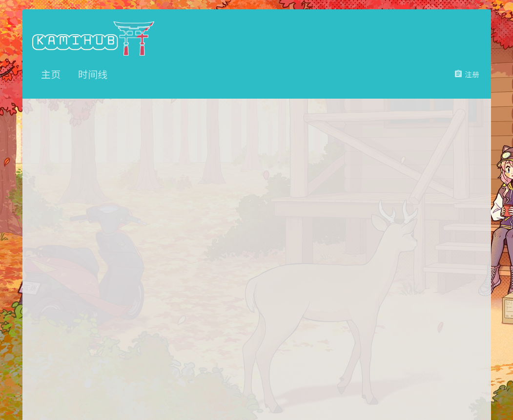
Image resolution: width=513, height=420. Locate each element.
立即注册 (276, 335)
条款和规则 (383, 392)
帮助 (442, 392)
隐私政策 (417, 392)
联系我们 (349, 392)
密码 (163, 243)
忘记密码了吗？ (214, 259)
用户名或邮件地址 (141, 211)
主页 (461, 392)
